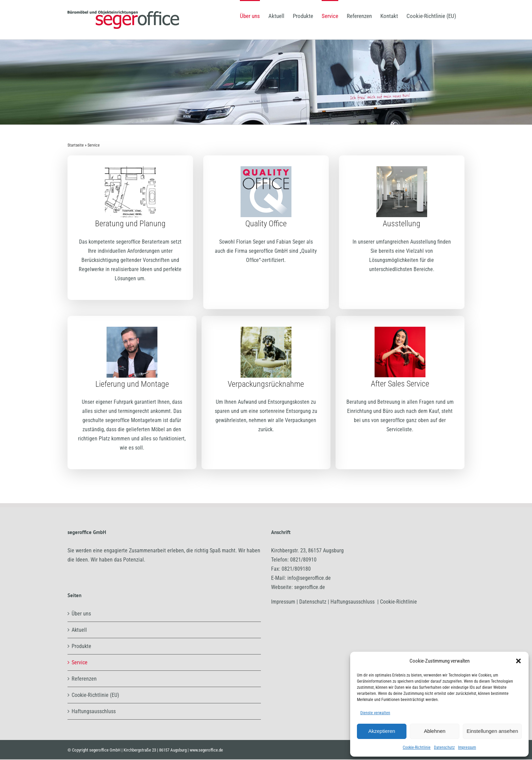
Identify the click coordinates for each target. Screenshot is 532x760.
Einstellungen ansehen (492, 731)
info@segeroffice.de (309, 578)
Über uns (81, 614)
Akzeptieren (382, 731)
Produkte (81, 646)
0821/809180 (296, 569)
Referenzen (84, 679)
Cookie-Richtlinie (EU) (95, 695)
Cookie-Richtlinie (417, 747)
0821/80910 (303, 560)
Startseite (76, 145)
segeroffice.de (310, 587)
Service (80, 662)
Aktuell (79, 630)
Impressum (467, 747)
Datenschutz (444, 747)
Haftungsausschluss (94, 711)
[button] (518, 661)
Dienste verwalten (375, 713)
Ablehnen (434, 731)
